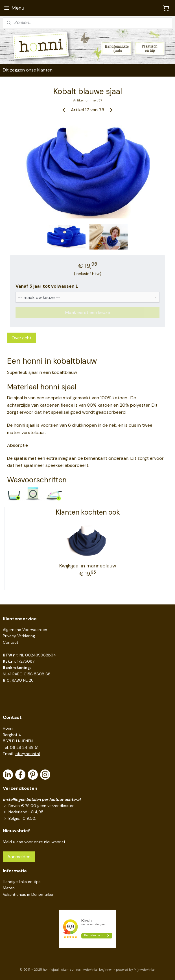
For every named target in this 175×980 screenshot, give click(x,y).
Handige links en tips (22, 882)
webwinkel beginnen (98, 970)
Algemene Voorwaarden (25, 630)
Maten (9, 888)
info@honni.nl (27, 754)
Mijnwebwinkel (145, 970)
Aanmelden (19, 857)
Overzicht (22, 338)
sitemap (67, 970)
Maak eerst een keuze (88, 312)
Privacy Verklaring (19, 636)
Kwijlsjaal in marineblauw (88, 565)
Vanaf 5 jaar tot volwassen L (47, 286)
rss (78, 970)
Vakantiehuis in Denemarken (29, 894)
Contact (11, 642)
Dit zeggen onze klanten (28, 70)
